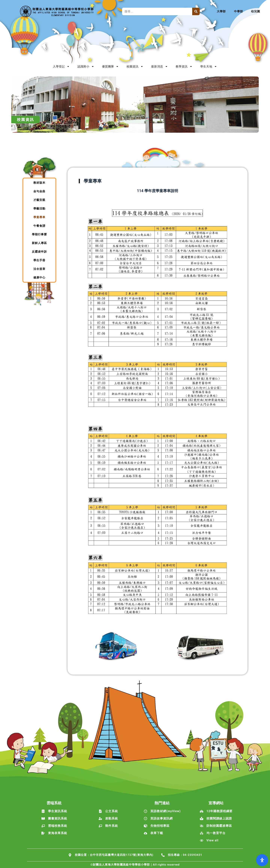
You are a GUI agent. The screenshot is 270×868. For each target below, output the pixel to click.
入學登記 (61, 66)
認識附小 (86, 66)
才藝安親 (39, 200)
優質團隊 (110, 66)
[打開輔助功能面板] (262, 860)
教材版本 (39, 183)
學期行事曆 (39, 234)
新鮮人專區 (39, 243)
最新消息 (159, 66)
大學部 (221, 11)
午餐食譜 (39, 226)
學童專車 (39, 217)
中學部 (238, 11)
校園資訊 (135, 66)
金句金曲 (39, 191)
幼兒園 (256, 11)
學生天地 (209, 66)
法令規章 (39, 269)
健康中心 (39, 278)
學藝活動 (39, 209)
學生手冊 (39, 260)
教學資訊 (184, 66)
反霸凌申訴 (39, 252)
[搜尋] (196, 11)
